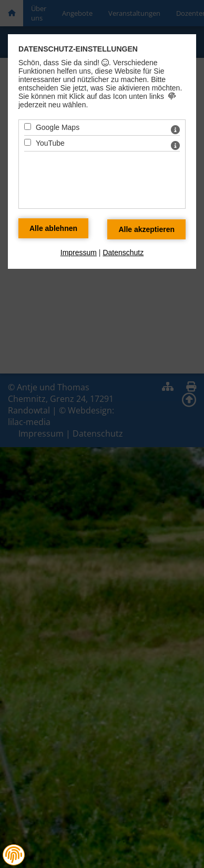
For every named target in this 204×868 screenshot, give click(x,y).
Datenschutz (123, 253)
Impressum (79, 253)
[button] (14, 855)
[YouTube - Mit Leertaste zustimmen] (28, 142)
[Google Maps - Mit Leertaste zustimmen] (28, 127)
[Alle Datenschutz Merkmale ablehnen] (53, 228)
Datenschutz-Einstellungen (78, 49)
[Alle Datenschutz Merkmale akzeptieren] (146, 229)
